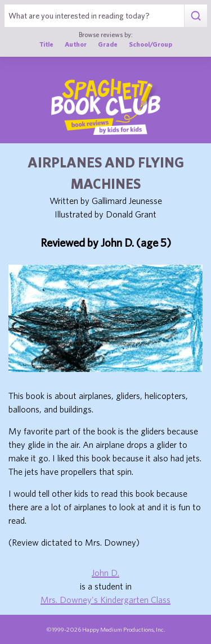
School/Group (151, 44)
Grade (108, 44)
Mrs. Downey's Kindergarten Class (105, 600)
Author (76, 44)
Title (46, 44)
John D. (105, 573)
